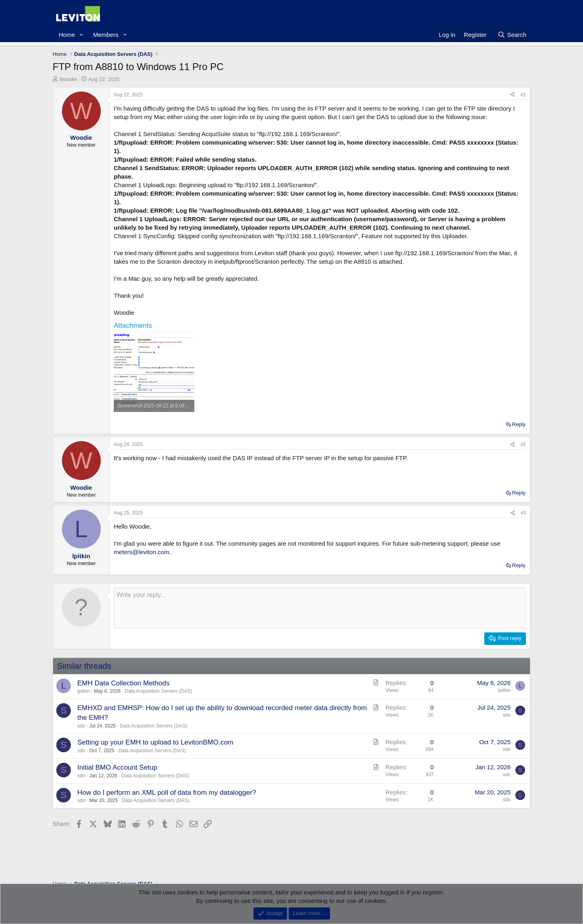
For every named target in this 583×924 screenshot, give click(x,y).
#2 (523, 444)
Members (106, 35)
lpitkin (84, 691)
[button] (81, 35)
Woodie (68, 79)
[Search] (512, 35)
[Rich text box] (320, 608)
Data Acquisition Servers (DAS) (159, 691)
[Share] (513, 95)
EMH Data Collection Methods (123, 683)
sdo (81, 726)
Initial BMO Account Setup (117, 767)
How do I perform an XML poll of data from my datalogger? (167, 793)
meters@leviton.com (141, 552)
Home (67, 35)
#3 (523, 513)
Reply (519, 424)
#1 (523, 95)
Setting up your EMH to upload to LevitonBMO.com (155, 742)
